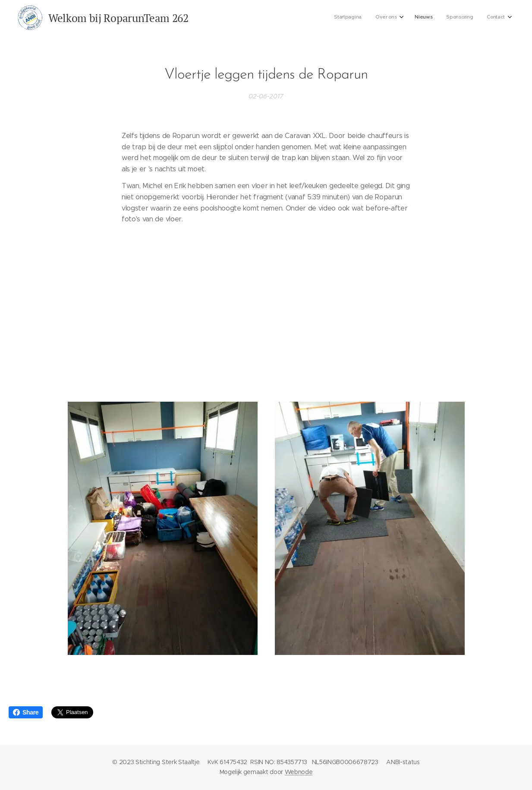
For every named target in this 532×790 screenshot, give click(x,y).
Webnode (299, 772)
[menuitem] (448, 18)
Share (26, 712)
